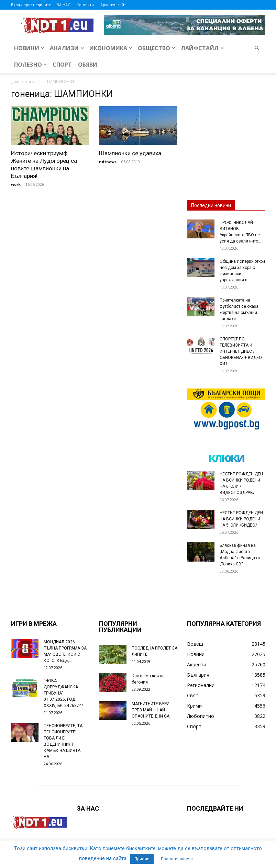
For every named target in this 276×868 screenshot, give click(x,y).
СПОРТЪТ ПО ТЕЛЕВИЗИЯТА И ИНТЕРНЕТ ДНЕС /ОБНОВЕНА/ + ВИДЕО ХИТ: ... (241, 351)
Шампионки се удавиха (130, 153)
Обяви (88, 65)
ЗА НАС (63, 5)
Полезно (31, 65)
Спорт (62, 65)
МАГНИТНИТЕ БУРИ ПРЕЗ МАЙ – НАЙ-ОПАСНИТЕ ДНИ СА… (152, 710)
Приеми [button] (142, 859)
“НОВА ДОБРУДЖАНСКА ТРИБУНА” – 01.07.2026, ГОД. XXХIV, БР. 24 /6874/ (63, 693)
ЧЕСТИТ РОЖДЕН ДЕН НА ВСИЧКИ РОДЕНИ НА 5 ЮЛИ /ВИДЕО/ (241, 519)
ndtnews (108, 162)
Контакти (85, 5)
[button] (257, 48)
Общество (157, 48)
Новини (29, 48)
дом (15, 82)
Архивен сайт (113, 5)
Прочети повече (177, 859)
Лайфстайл (202, 48)
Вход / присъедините (31, 5)
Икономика (111, 48)
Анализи (67, 48)
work (16, 184)
